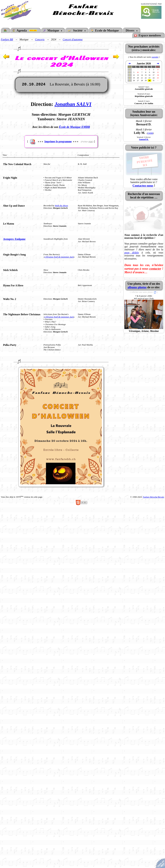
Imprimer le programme (58, 141)
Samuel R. (144, 139)
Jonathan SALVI (73, 104)
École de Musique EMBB (74, 127)
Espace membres (148, 35)
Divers (130, 30)
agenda (155, 57)
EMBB (150, 133)
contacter (155, 269)
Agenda (25, 30)
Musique (52, 30)
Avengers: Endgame (14, 239)
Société (76, 30)
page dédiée (132, 253)
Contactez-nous (143, 186)
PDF (91, 141)
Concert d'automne (73, 39)
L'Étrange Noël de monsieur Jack (59, 257)
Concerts (40, 39)
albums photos (137, 287)
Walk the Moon (61, 206)
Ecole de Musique (105, 30)
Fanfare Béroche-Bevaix (153, 497)
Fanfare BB (7, 39)
